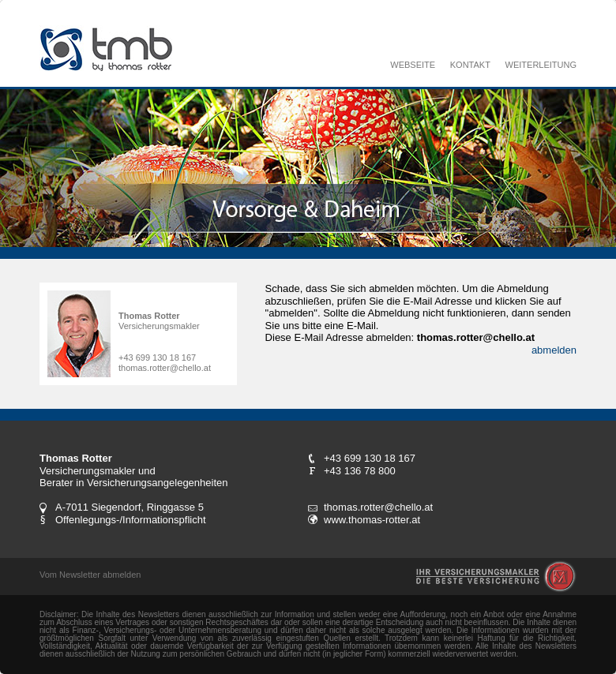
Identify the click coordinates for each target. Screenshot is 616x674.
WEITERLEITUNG (541, 65)
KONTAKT (470, 65)
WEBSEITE (413, 65)
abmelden (554, 350)
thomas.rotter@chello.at (165, 368)
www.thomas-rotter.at (372, 520)
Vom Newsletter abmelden (90, 575)
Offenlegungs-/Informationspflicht (131, 520)
